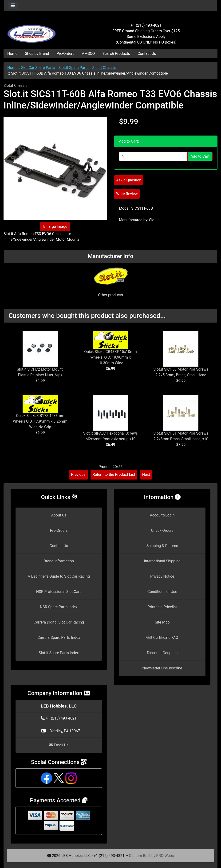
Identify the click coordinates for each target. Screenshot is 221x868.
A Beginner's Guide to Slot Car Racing (59, 576)
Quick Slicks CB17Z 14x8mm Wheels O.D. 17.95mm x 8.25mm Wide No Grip (40, 421)
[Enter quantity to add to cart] (153, 156)
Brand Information (59, 561)
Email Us (59, 745)
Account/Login (162, 515)
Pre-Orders (66, 54)
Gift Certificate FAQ (162, 638)
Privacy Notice (162, 576)
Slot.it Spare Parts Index (59, 653)
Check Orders (162, 530)
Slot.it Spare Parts (74, 68)
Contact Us (147, 54)
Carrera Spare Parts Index (59, 638)
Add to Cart (200, 156)
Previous (78, 474)
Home (12, 54)
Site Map (162, 622)
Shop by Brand (37, 54)
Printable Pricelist (162, 607)
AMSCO (88, 54)
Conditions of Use (162, 592)
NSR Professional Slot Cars (59, 592)
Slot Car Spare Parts (38, 68)
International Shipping (162, 561)
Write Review (127, 194)
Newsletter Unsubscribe (162, 668)
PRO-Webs (165, 856)
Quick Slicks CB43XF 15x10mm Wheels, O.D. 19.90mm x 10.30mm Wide (110, 357)
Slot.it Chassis (104, 68)
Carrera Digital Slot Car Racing (59, 622)
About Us (59, 515)
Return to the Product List (114, 474)
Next (146, 474)
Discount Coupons (162, 653)
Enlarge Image (55, 226)
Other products (110, 295)
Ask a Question (129, 180)
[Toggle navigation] (13, 5)
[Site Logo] (39, 31)
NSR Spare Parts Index (59, 607)
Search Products (116, 54)
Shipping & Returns (162, 546)
